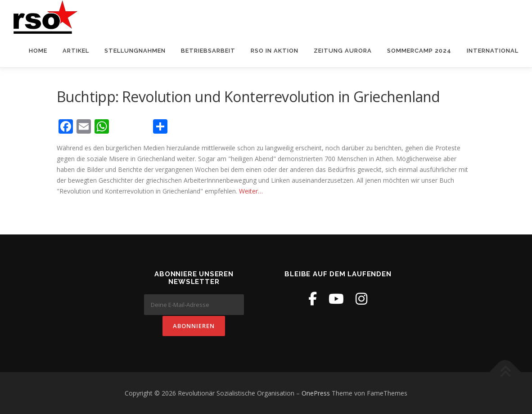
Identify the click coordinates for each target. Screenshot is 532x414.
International (493, 51)
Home (38, 51)
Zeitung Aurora (343, 51)
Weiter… (251, 191)
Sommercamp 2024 (419, 51)
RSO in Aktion (275, 51)
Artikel (76, 51)
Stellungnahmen (135, 51)
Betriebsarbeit (208, 51)
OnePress (316, 393)
